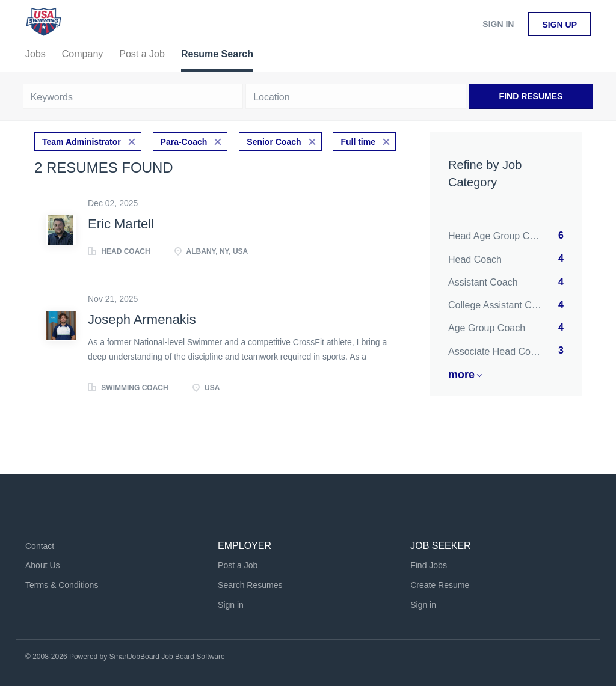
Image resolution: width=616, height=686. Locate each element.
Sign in (498, 24)
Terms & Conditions (62, 585)
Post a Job (238, 565)
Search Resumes (250, 585)
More (461, 375)
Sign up (559, 25)
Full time (358, 142)
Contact (40, 546)
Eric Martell (121, 224)
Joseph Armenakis (142, 320)
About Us (43, 565)
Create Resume (440, 585)
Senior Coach (274, 142)
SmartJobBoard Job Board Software (167, 657)
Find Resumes (531, 96)
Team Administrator (82, 142)
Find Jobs (429, 565)
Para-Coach (184, 142)
